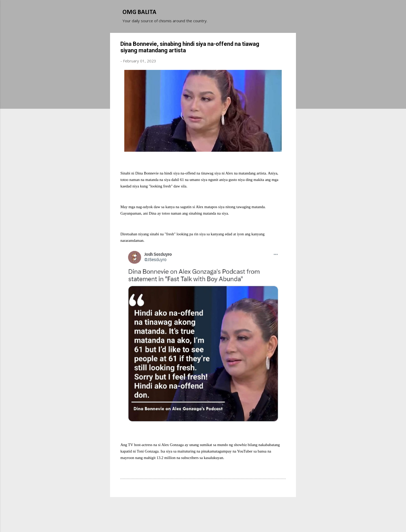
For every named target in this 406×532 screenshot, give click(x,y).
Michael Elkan (215, 519)
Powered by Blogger (203, 508)
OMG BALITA (139, 12)
